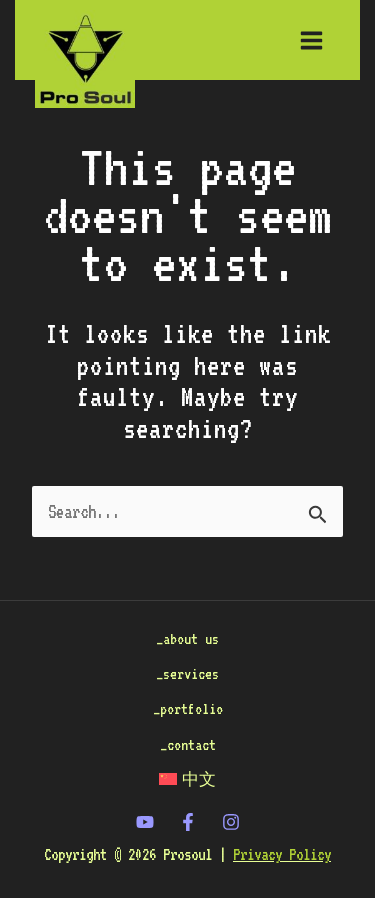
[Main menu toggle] (312, 40)
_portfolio (188, 708)
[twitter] (145, 822)
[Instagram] (231, 822)
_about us (187, 638)
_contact (188, 744)
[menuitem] (187, 779)
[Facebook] (188, 822)
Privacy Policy (282, 854)
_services (187, 673)
